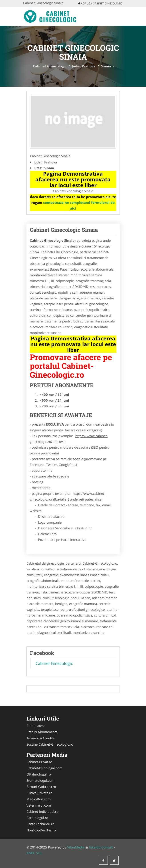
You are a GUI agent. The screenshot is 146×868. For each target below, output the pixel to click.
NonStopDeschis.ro (41, 830)
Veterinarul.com (39, 805)
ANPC (31, 853)
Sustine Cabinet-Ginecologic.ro (50, 744)
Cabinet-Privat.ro (39, 762)
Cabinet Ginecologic (50, 66)
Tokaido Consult (101, 847)
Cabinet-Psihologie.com (44, 768)
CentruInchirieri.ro (40, 824)
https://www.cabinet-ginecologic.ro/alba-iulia (67, 496)
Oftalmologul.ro (39, 774)
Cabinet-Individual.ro (42, 811)
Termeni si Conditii (41, 738)
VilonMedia (76, 847)
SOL (39, 853)
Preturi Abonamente (42, 732)
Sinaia (106, 66)
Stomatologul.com (40, 780)
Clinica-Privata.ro (39, 793)
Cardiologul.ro (37, 818)
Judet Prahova (84, 66)
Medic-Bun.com (39, 799)
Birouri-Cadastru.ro (41, 787)
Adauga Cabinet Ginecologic (100, 3)
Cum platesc (36, 726)
